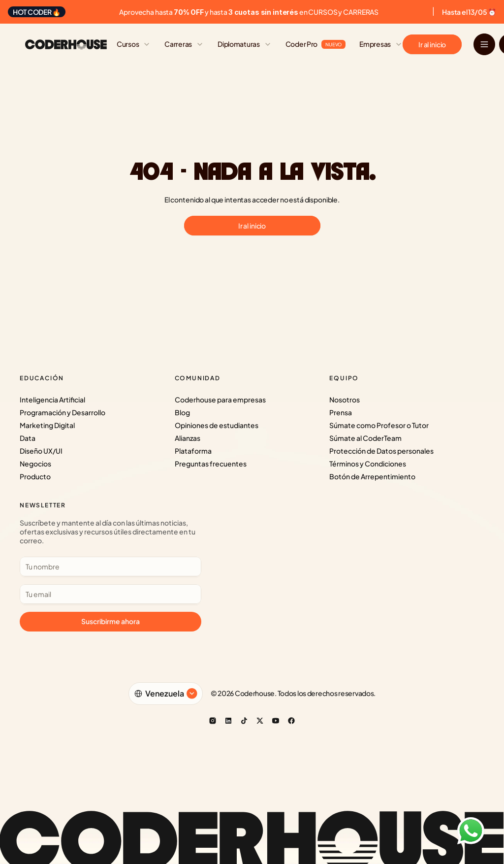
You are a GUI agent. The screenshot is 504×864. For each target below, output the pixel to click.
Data (28, 438)
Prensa (341, 412)
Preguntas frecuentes (211, 464)
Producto (35, 476)
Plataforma (193, 451)
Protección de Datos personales (381, 451)
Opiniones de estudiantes (217, 425)
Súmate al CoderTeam (365, 438)
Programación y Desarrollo (63, 412)
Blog (182, 412)
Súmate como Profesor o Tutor (379, 425)
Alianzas (188, 438)
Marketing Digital (47, 425)
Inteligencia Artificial (52, 399)
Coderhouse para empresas (220, 399)
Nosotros (345, 399)
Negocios (35, 464)
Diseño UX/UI (41, 451)
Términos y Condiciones (368, 464)
